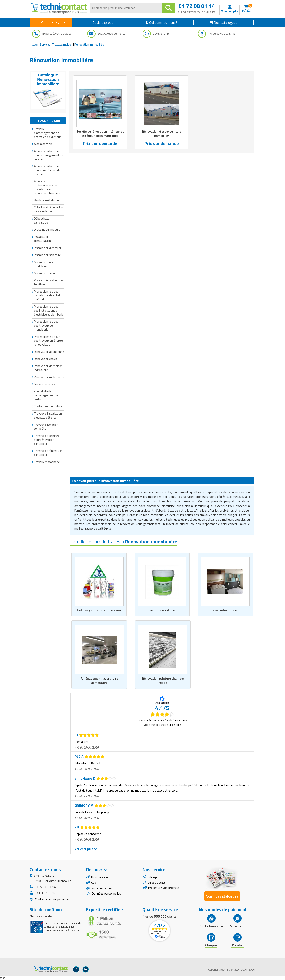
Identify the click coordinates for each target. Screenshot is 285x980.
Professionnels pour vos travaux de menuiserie (47, 325)
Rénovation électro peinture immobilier (162, 134)
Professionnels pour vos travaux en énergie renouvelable (48, 340)
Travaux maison (62, 44)
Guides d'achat (157, 884)
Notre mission (101, 877)
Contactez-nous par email (52, 899)
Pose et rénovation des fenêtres (49, 282)
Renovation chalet (225, 610)
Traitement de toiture (48, 406)
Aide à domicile (43, 143)
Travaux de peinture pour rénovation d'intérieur (47, 439)
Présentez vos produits (164, 890)
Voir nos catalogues (222, 896)
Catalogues (155, 877)
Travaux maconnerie (47, 461)
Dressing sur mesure (47, 229)
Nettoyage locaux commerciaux (99, 610)
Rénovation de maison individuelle (48, 367)
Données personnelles (106, 897)
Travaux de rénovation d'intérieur (48, 452)
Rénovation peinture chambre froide (163, 681)
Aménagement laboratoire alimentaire (99, 681)
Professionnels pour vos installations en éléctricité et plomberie (49, 310)
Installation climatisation (42, 238)
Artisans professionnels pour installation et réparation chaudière (47, 187)
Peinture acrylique (162, 610)
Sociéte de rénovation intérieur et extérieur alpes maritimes (100, 134)
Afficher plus (86, 849)
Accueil (34, 44)
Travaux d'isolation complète (46, 426)
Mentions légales (103, 891)
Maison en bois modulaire (44, 263)
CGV (94, 884)
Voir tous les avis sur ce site (162, 725)
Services (45, 44)
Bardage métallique (46, 200)
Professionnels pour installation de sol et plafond (47, 295)
